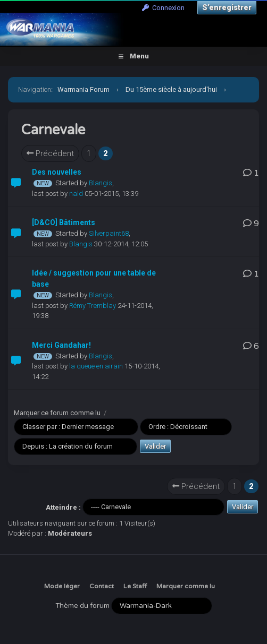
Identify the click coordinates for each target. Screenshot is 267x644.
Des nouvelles (57, 172)
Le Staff (135, 586)
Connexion (163, 8)
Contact (102, 586)
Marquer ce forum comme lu (57, 413)
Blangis (101, 183)
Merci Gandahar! (61, 345)
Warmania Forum (84, 89)
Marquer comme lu (186, 586)
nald (76, 194)
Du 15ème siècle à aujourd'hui (171, 89)
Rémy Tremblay (93, 306)
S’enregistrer (227, 7)
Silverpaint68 (109, 233)
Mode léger (62, 586)
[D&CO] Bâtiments (64, 222)
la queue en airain (96, 366)
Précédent (50, 153)
